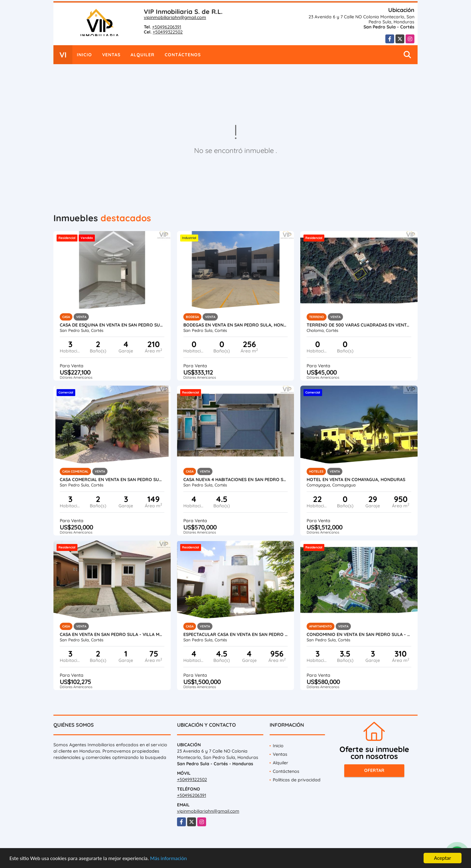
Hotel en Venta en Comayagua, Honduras (356, 480)
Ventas (111, 55)
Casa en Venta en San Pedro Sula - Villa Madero (112, 634)
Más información (168, 859)
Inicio (84, 55)
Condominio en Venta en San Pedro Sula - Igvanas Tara (359, 634)
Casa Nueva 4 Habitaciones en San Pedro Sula (236, 480)
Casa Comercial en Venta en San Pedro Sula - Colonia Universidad (112, 480)
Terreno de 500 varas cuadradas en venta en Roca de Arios (359, 325)
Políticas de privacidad (297, 780)
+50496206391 (167, 27)
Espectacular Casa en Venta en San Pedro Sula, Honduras (236, 634)
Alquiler (143, 55)
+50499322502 (168, 32)
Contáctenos (183, 55)
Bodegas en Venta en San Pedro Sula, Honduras (236, 325)
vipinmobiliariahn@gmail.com (175, 17)
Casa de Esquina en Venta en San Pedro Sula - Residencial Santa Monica (112, 325)
